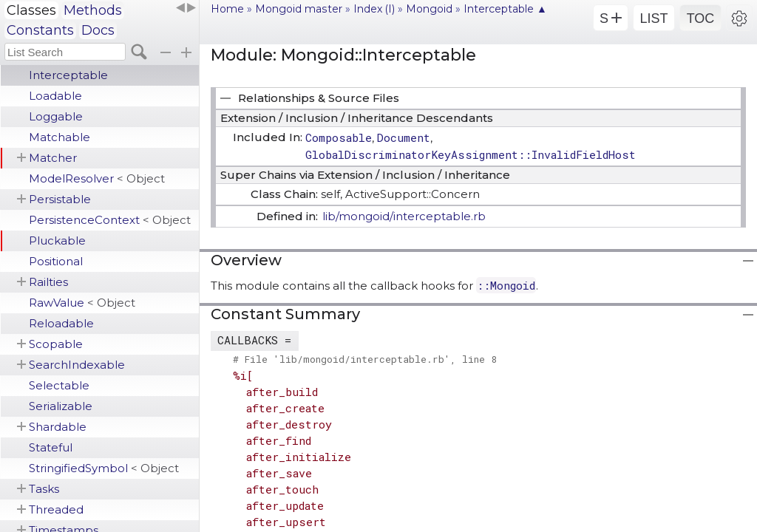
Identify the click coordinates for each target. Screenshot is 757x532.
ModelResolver (97, 178)
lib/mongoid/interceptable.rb (404, 216)
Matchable (60, 137)
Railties (48, 282)
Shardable (58, 427)
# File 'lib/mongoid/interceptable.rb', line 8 (365, 359)
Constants (40, 30)
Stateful (51, 447)
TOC (701, 18)
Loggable (56, 116)
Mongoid (429, 9)
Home (227, 9)
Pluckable (57, 241)
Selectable (59, 385)
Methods (93, 10)
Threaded (56, 509)
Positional (56, 261)
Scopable (56, 344)
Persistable (60, 199)
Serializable (61, 406)
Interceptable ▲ (505, 9)
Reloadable (61, 323)
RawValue (82, 303)
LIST (654, 18)
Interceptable (68, 75)
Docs (98, 30)
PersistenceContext (110, 220)
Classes (31, 10)
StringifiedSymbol (104, 468)
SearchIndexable (77, 365)
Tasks (44, 489)
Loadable (55, 96)
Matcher (53, 158)
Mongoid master (299, 9)
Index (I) (374, 9)
